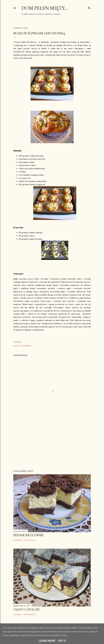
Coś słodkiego (26, 346)
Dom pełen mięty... (44, 8)
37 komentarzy (30, 540)
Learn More (47, 641)
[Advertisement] (52, 445)
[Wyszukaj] (89, 7)
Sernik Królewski (28, 535)
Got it (62, 641)
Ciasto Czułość (27, 609)
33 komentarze (30, 614)
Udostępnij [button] (17, 342)
